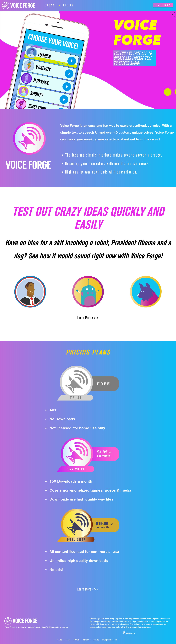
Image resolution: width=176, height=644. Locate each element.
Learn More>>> (88, 318)
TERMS (96, 640)
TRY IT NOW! (163, 5)
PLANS (69, 5)
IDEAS (50, 5)
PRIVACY (87, 640)
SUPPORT (77, 640)
